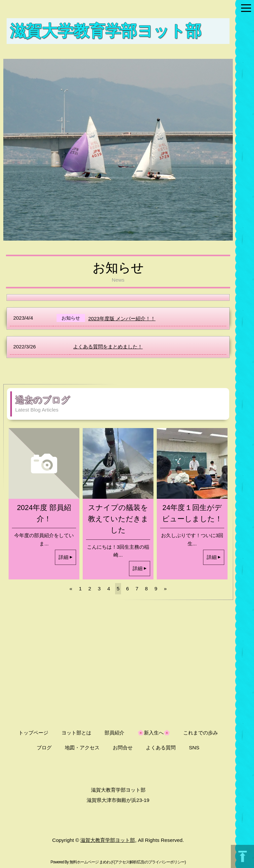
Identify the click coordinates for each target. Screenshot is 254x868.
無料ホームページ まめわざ (92, 862)
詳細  (65, 557)
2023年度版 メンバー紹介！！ (122, 318)
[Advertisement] (118, 661)
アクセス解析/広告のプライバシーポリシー (150, 862)
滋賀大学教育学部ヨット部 (106, 31)
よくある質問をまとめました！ (108, 347)
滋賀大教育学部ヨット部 (108, 840)
